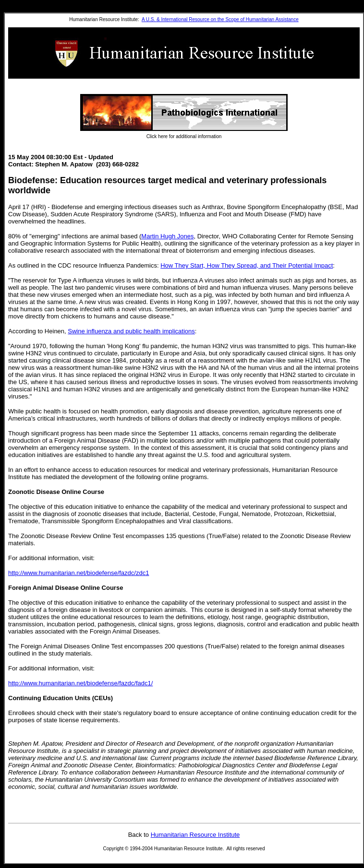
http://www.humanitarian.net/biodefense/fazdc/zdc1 (79, 573)
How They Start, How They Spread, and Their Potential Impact (247, 265)
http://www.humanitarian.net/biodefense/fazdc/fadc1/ (80, 683)
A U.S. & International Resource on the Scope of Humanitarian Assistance (220, 19)
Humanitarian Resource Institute (195, 835)
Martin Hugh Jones (167, 236)
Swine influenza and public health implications (131, 331)
